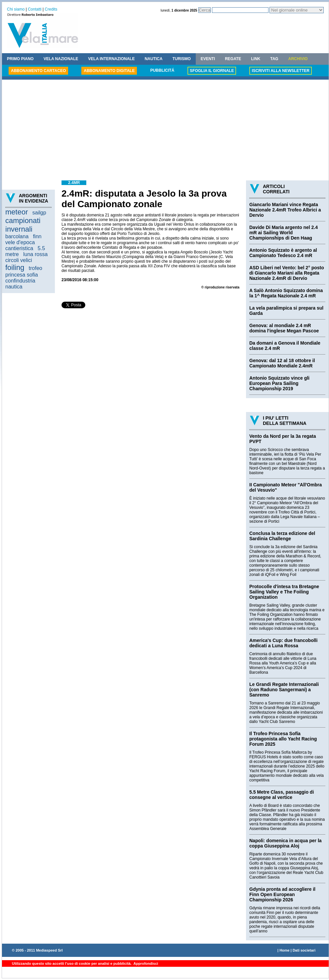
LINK (256, 59)
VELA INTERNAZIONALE (112, 59)
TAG (274, 59)
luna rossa (35, 254)
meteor (17, 212)
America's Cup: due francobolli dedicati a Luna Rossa (283, 643)
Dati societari (304, 950)
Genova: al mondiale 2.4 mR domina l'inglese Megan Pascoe (284, 328)
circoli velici (19, 260)
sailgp (39, 213)
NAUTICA (153, 59)
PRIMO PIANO (20, 59)
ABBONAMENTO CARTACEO (38, 71)
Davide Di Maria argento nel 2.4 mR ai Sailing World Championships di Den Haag (284, 233)
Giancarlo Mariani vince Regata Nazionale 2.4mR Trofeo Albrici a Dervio (285, 210)
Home (285, 950)
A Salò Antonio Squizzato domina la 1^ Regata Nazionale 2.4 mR (286, 293)
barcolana (17, 236)
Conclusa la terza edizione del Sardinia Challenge (282, 536)
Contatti (35, 9)
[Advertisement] (165, 131)
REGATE (233, 59)
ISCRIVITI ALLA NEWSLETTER (280, 71)
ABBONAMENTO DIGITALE (109, 71)
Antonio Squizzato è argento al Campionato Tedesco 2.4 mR (283, 253)
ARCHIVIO (298, 59)
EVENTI (208, 59)
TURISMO (181, 59)
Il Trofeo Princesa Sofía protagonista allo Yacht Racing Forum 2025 (283, 739)
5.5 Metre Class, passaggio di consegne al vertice (282, 795)
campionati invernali (23, 225)
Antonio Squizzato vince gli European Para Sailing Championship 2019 (279, 383)
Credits (51, 9)
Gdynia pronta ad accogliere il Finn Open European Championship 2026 (282, 894)
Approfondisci (145, 963)
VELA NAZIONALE (61, 59)
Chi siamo (16, 9)
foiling (15, 267)
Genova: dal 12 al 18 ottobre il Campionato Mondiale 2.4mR (282, 363)
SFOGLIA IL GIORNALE (212, 71)
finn (37, 236)
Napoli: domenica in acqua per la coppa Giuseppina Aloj (286, 843)
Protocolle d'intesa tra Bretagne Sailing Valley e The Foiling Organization (284, 592)
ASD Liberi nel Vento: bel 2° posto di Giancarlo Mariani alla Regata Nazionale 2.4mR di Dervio (287, 273)
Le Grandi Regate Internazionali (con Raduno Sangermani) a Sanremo (284, 690)
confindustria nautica (20, 284)
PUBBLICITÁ (162, 70)
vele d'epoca (20, 242)
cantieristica (19, 248)
